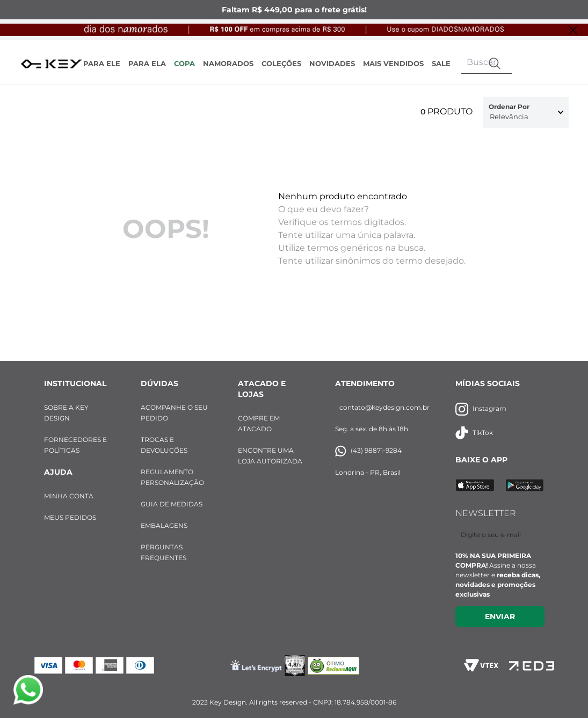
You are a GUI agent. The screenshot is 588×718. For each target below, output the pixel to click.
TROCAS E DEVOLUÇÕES (164, 445)
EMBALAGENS (164, 525)
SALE (441, 63)
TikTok (474, 433)
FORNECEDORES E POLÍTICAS (75, 445)
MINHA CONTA (69, 496)
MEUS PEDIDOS (70, 517)
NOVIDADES (332, 63)
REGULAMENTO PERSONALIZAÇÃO (172, 477)
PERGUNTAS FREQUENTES (164, 552)
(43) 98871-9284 (368, 451)
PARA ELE (102, 63)
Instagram (481, 409)
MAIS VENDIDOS (393, 63)
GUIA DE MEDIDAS (172, 504)
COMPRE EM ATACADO (259, 423)
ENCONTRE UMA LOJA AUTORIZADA (270, 456)
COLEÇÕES (281, 63)
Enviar (500, 617)
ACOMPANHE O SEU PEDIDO (174, 413)
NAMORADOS (228, 63)
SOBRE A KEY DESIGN (66, 413)
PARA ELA (147, 63)
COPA (184, 63)
